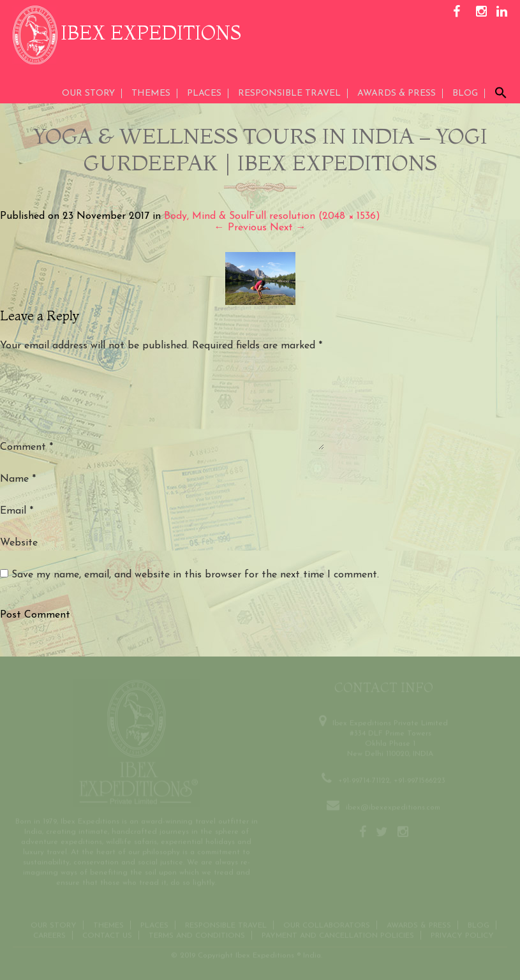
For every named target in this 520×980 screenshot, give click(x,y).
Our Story (88, 93)
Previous (241, 228)
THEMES (151, 93)
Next (288, 228)
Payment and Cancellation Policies (338, 934)
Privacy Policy (462, 934)
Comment (26, 447)
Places (204, 93)
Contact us (107, 934)
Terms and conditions (197, 934)
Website (19, 543)
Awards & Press (419, 924)
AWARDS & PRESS (397, 93)
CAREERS (49, 934)
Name (18, 479)
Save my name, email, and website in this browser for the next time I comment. (195, 575)
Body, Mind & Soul (206, 216)
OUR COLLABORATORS (327, 924)
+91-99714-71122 (364, 779)
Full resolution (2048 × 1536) (315, 216)
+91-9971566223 (420, 779)
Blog (465, 93)
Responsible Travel (289, 93)
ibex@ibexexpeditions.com (393, 806)
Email (17, 511)
